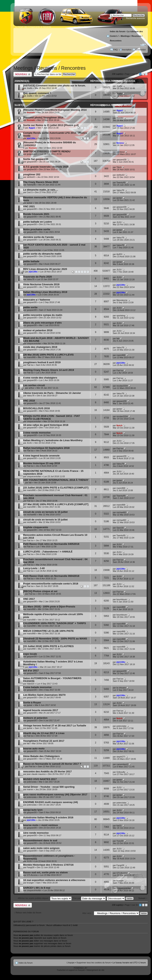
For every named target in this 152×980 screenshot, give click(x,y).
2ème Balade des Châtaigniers (42, 756)
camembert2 (122, 764)
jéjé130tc (31, 138)
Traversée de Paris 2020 (38, 277)
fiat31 (119, 826)
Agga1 (120, 110)
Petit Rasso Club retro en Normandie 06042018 (51, 576)
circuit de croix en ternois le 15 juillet (45, 512)
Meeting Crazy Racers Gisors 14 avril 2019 (49, 370)
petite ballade (31, 261)
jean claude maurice (36, 774)
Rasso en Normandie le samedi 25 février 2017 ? (52, 764)
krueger (30, 883)
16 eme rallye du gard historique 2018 (46, 425)
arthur (32, 388)
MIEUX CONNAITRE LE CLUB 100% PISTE (49, 631)
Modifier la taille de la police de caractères (143, 45)
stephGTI (121, 757)
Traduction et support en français (71, 970)
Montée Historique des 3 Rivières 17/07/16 (48, 865)
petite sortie (30, 307)
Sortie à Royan (32, 703)
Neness (120, 143)
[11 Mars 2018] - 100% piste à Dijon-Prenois (49, 607)
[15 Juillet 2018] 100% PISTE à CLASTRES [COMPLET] (56, 488)
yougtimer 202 (32, 174)
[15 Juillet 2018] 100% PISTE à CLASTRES (48, 646)
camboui (121, 152)
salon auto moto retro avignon (41, 848)
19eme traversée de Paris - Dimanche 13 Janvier (52, 393)
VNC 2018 (29, 401)
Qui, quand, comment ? (37, 93)
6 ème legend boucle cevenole (41, 456)
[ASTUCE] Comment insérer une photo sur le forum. (55, 86)
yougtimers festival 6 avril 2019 (42, 362)
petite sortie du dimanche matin (42, 254)
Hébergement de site (95, 970)
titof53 (119, 254)
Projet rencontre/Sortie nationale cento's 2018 (51, 584)
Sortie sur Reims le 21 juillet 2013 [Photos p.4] (51, 125)
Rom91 (120, 118)
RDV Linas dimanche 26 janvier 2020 (45, 269)
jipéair (30, 203)
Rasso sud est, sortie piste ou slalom (45, 872)
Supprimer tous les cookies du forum (94, 963)
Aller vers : (87, 913)
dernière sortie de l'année (38, 237)
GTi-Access (32, 875)
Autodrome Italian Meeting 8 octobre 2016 (48, 817)
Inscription (127, 50)
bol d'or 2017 (31, 671)
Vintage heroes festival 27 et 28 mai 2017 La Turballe (55, 726)
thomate (31, 112)
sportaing (121, 315)
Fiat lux (30, 365)
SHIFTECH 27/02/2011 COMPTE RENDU (47, 151)
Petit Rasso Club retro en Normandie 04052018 (51, 544)
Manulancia (122, 300)
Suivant (142, 898)
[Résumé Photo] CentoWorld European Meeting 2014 (55, 110)
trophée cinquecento (36, 527)
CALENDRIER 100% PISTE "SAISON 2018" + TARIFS (55, 623)
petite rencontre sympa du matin (43, 315)
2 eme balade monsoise (37, 687)
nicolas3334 (122, 386)
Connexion (141, 50)
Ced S (30, 192)
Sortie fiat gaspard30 (36, 159)
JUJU (119, 222)
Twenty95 (31, 185)
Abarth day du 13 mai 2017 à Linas (44, 733)
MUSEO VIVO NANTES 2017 (40, 779)
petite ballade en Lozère (38, 222)
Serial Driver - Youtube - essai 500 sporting (49, 787)
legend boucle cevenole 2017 (41, 710)
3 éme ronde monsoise (37, 433)
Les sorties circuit (34, 385)
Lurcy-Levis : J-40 (34, 568)
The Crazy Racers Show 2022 (41, 182)
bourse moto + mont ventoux (41, 825)
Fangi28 (31, 867)
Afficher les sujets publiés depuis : (45, 898)
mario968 (31, 357)
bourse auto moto (34, 749)
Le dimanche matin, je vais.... (41, 190)
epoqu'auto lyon (33, 810)
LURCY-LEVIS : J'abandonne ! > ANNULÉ (48, 552)
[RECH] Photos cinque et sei (40, 591)
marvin (30, 789)
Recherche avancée (135, 18)
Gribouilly (121, 772)
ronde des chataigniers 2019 (40, 347)
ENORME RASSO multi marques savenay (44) (51, 802)
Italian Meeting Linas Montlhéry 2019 (45, 292)
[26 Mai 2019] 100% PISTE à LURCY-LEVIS (48, 355)
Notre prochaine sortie (37, 229)
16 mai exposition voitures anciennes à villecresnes (54, 880)
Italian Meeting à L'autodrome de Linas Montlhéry (53, 440)
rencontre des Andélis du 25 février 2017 (47, 771)
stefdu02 (31, 177)
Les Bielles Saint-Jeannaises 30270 (44, 695)
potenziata (121, 726)
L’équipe (71, 963)
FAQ (116, 50)
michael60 (32, 515)
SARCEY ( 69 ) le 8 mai (37, 888)
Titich (119, 167)
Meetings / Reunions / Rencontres (50, 68)
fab (118, 338)
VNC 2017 (29, 599)
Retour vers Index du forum (28, 913)
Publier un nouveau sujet (23, 74)
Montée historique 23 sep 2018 (42, 463)
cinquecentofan (34, 250)
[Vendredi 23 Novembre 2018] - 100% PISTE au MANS (55, 639)
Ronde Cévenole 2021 (36, 214)
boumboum (122, 599)
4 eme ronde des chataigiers (40, 378)
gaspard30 (32, 162)
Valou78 (120, 190)
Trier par (89, 898)
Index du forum (118, 31)
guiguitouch (32, 154)
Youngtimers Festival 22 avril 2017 (44, 741)
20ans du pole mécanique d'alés (43, 323)
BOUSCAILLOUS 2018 (37, 408)
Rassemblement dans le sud (40, 840)
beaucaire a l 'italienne (37, 300)
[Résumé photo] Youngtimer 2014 (43, 118)
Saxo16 (120, 528)
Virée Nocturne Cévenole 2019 (41, 284)
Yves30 (120, 841)
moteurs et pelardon (35, 718)
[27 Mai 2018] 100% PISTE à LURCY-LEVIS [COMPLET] (56, 504)
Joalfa (30, 88)
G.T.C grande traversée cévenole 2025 (46, 167)
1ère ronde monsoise (36, 833)
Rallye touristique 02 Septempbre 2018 (46, 448)
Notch (119, 425)
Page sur (131, 74)
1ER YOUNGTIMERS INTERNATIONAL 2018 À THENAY (56, 480)
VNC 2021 (29, 206)
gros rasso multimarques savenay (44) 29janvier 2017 (55, 794)
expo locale (30, 654)
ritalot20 (31, 684)
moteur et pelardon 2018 (38, 330)
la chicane (121, 688)
